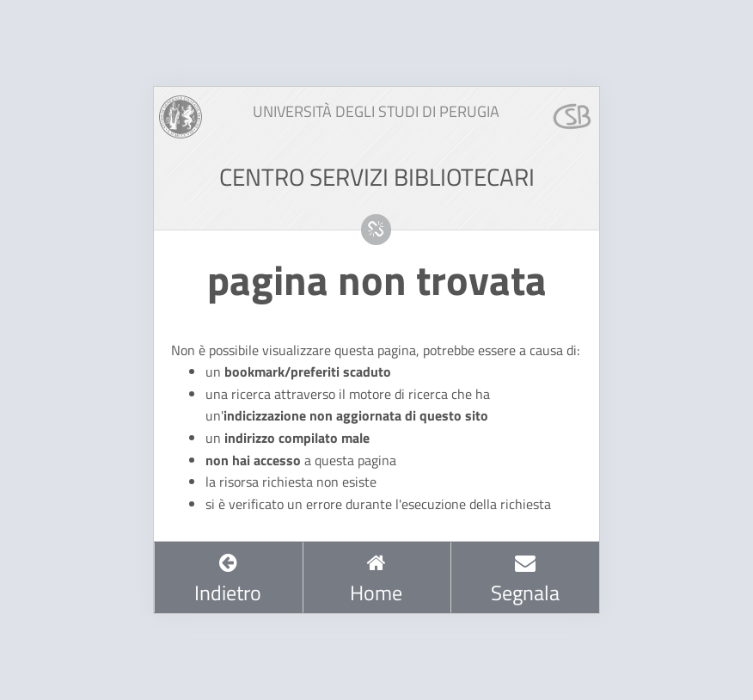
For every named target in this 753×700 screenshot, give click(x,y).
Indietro (228, 580)
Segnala (525, 580)
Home (376, 580)
